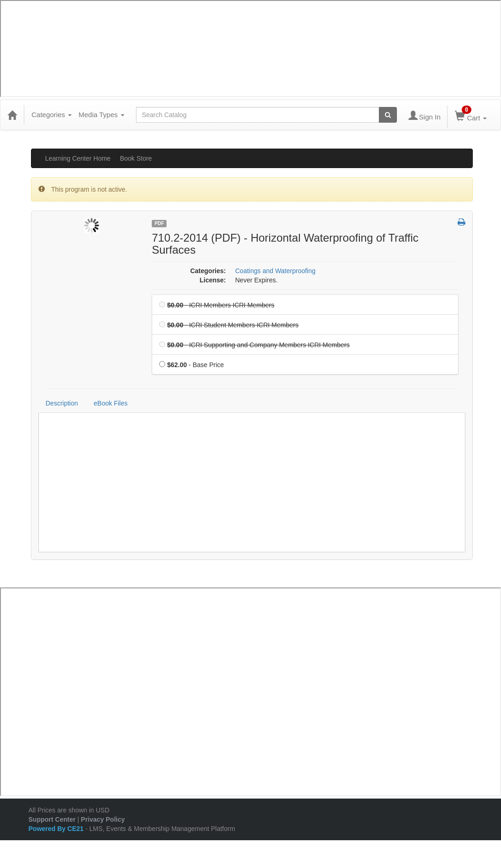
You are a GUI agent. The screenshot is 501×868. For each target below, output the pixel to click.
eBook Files (111, 403)
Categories (52, 115)
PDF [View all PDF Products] (159, 223)
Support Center (52, 819)
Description (62, 403)
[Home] (12, 115)
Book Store (136, 158)
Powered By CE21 (57, 829)
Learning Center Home (78, 158)
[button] (461, 223)
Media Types (102, 115)
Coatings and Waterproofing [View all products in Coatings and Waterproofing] (275, 271)
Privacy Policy (103, 819)
